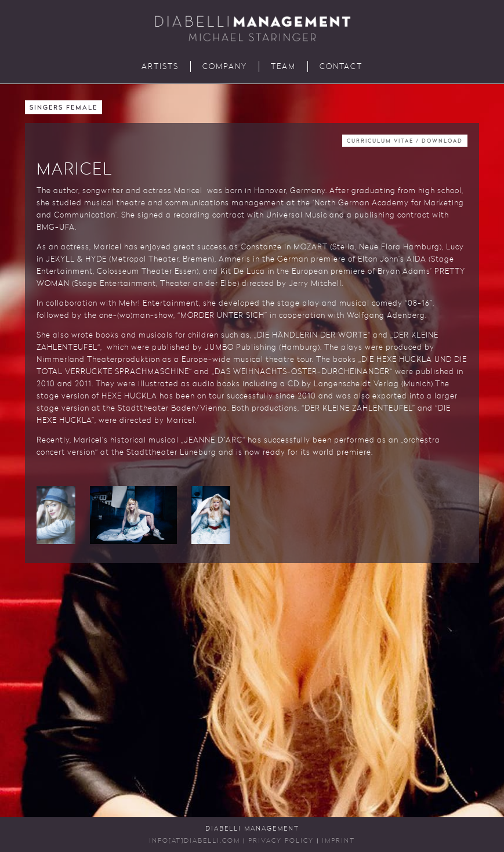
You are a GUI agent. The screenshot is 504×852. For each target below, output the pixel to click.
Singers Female (64, 108)
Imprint (338, 841)
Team (283, 67)
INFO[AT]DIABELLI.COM (195, 841)
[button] (56, 515)
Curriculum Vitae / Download (405, 141)
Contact (341, 67)
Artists (160, 67)
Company (225, 67)
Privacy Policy (281, 841)
